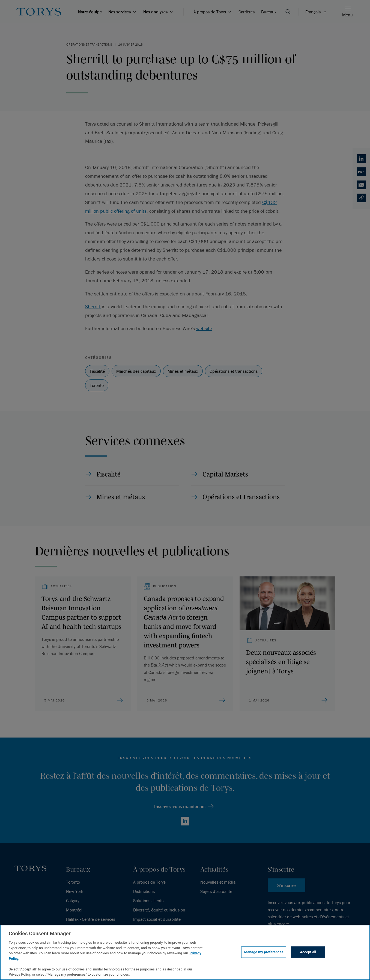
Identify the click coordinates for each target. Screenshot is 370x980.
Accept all (308, 952)
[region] (185, 952)
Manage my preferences (264, 952)
